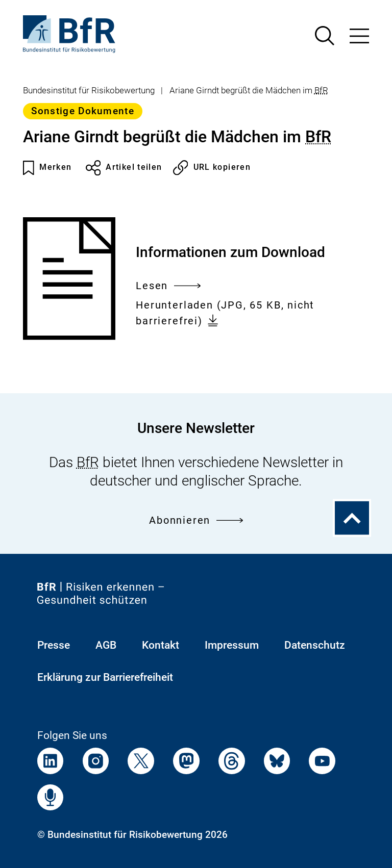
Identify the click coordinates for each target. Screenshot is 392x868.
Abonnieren (196, 520)
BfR (321, 90)
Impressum (232, 645)
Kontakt (161, 645)
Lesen (168, 286)
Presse (54, 645)
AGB (106, 645)
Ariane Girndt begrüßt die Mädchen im (249, 90)
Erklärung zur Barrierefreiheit (105, 677)
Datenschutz (315, 645)
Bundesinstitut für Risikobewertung (89, 90)
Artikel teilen (124, 168)
